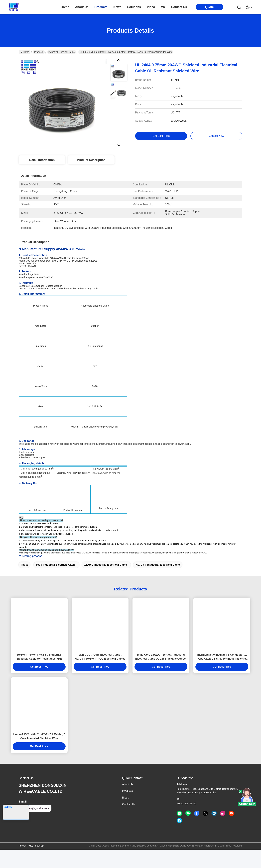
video (151, 7)
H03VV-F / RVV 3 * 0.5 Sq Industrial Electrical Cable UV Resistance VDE (39, 675)
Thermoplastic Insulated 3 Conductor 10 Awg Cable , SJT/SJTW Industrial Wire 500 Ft (222, 675)
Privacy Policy (26, 864)
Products (39, 52)
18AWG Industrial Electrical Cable (106, 583)
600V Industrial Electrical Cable (56, 583)
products (101, 7)
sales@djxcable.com (35, 827)
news (117, 7)
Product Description (91, 160)
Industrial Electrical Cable (62, 52)
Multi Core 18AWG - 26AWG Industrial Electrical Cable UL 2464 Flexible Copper (161, 675)
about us (82, 7)
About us (128, 803)
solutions (134, 7)
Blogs (126, 816)
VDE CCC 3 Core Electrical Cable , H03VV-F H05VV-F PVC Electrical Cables (100, 675)
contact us (179, 7)
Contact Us (129, 823)
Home (65, 7)
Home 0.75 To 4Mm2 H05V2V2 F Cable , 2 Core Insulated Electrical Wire (39, 755)
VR (163, 7)
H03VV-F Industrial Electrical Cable (158, 583)
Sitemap (39, 864)
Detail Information (42, 160)
